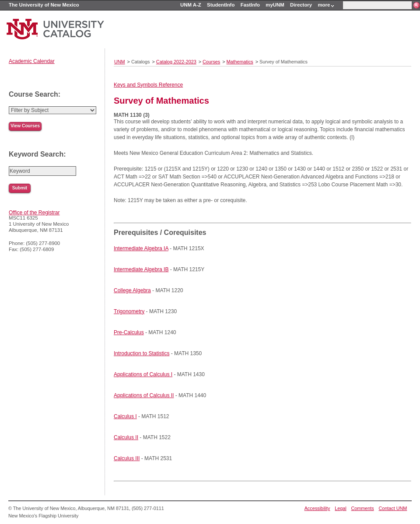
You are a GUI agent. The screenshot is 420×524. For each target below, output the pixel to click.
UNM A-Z (191, 5)
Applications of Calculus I (143, 374)
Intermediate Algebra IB (141, 269)
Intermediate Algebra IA (141, 248)
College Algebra (132, 290)
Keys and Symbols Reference (148, 85)
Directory (301, 5)
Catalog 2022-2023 (176, 62)
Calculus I (125, 416)
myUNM (275, 5)
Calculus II (126, 437)
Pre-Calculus (129, 332)
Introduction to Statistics (142, 353)
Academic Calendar (32, 61)
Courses (211, 62)
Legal (340, 508)
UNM (120, 62)
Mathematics (240, 62)
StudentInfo (221, 5)
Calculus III (127, 458)
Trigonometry (129, 311)
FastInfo (250, 5)
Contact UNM (393, 508)
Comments (363, 508)
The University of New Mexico (44, 5)
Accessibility (317, 508)
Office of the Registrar (34, 213)
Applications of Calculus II (144, 395)
